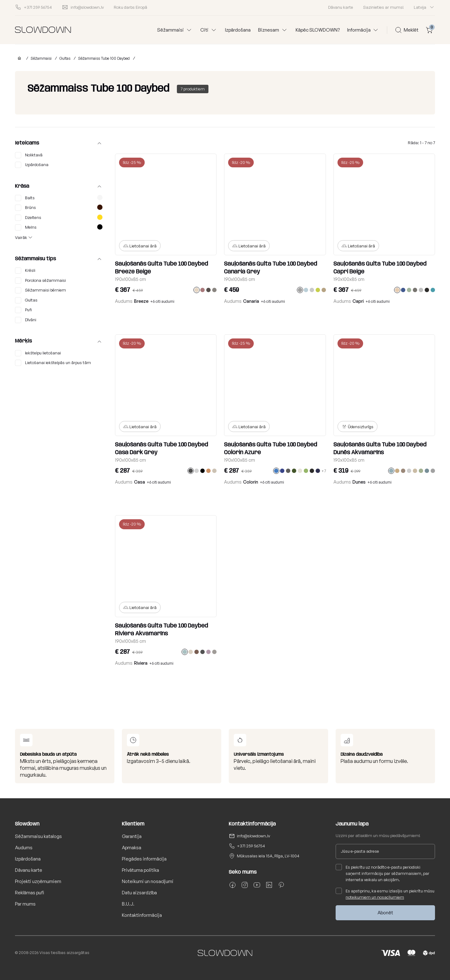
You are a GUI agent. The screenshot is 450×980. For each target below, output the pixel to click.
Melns (59, 227)
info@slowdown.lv (253, 836)
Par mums (25, 904)
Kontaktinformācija (142, 915)
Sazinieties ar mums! (383, 7)
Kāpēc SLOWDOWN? (318, 30)
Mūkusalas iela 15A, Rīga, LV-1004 (268, 856)
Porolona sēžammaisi (40, 281)
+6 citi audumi (162, 301)
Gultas (65, 58)
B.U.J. (128, 904)
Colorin (251, 482)
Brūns (59, 208)
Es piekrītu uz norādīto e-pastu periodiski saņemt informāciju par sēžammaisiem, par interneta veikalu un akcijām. (382, 873)
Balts (59, 198)
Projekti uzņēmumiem (38, 881)
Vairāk (21, 237)
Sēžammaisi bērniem (40, 290)
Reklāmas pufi (30, 893)
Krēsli (25, 271)
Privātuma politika (140, 870)
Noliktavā (29, 155)
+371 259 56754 (251, 846)
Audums (24, 848)
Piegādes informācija (144, 859)
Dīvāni (26, 320)
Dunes (359, 482)
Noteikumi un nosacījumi (148, 881)
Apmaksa (132, 848)
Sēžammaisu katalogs (38, 836)
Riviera (141, 663)
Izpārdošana (238, 30)
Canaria (251, 301)
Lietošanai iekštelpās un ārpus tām (53, 363)
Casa (140, 482)
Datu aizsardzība (139, 893)
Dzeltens (59, 218)
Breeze (141, 301)
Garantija (132, 836)
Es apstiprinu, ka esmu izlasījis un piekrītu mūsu (385, 894)
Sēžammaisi (41, 58)
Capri (358, 301)
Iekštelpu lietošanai (38, 353)
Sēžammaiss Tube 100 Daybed (104, 58)
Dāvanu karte (341, 7)
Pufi (23, 310)
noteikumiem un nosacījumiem (375, 897)
